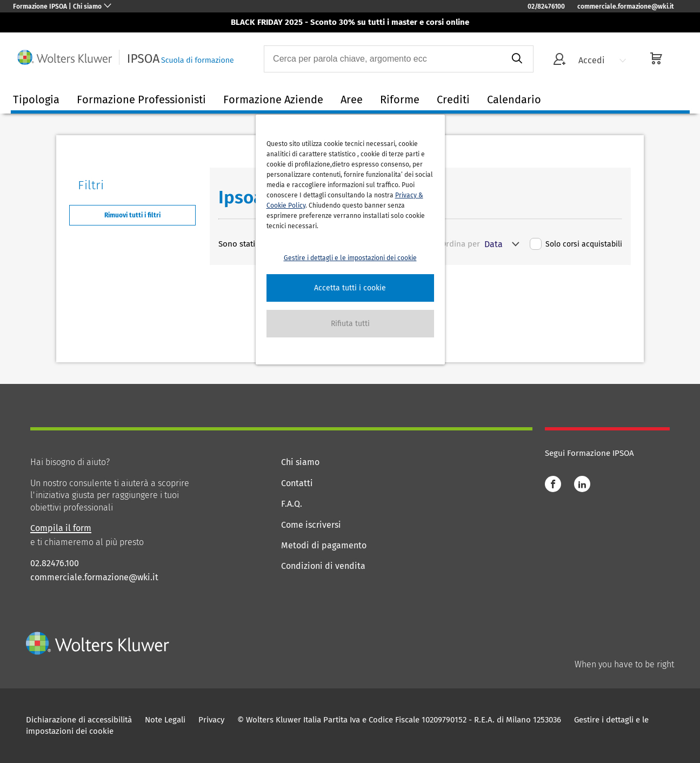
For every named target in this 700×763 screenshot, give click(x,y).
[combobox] (382, 59)
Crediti (453, 99)
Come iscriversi (311, 525)
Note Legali (165, 720)
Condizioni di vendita (323, 566)
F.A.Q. (292, 504)
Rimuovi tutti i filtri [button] (132, 215)
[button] (350, 288)
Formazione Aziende (273, 99)
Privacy (211, 720)
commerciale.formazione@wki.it (626, 6)
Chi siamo (300, 462)
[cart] (656, 60)
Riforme (400, 99)
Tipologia (36, 99)
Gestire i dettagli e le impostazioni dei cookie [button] (350, 258)
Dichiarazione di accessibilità (79, 720)
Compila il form (61, 528)
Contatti (297, 483)
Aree (352, 99)
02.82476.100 (55, 563)
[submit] (516, 59)
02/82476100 (546, 6)
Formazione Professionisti (141, 99)
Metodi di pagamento (324, 545)
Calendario (514, 99)
